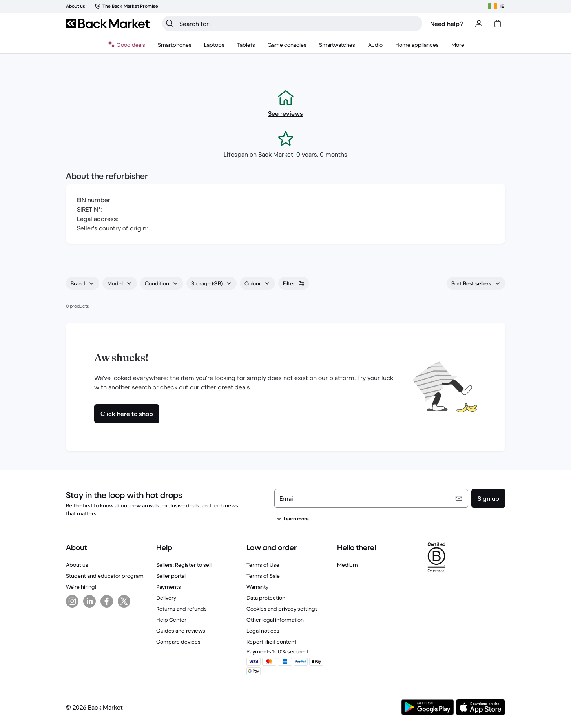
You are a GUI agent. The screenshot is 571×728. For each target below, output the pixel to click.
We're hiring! (81, 587)
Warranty (257, 587)
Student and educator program (105, 576)
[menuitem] (175, 45)
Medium (348, 565)
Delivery (166, 598)
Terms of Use (263, 565)
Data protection (266, 598)
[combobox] (83, 283)
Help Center (171, 620)
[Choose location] (496, 6)
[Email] (371, 498)
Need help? (447, 24)
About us (77, 565)
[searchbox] (298, 24)
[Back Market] (108, 24)
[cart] (498, 24)
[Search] (170, 24)
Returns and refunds (182, 609)
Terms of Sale (263, 576)
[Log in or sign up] (479, 24)
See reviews (285, 113)
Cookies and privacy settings (282, 609)
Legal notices (263, 631)
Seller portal (171, 576)
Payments (169, 587)
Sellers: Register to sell (184, 565)
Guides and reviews (181, 631)
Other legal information (275, 620)
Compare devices (178, 642)
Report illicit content (271, 642)
